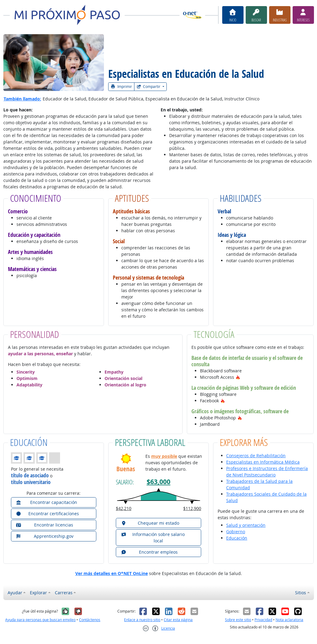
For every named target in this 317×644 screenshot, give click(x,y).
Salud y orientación (246, 525)
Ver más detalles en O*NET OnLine (112, 573)
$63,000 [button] (158, 482)
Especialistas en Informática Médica (263, 462)
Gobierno (236, 532)
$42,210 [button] (124, 508)
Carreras (64, 593)
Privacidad (263, 620)
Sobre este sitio (238, 620)
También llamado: (22, 99)
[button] (238, 377)
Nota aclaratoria (289, 620)
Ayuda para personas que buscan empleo (40, 620)
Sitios (301, 593)
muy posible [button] (164, 456)
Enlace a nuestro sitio (142, 620)
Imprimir (121, 87)
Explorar (38, 593)
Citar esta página (178, 620)
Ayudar (15, 593)
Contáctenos (90, 620)
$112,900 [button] (192, 508)
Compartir (149, 87)
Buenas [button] (126, 469)
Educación (237, 538)
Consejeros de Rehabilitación (256, 456)
